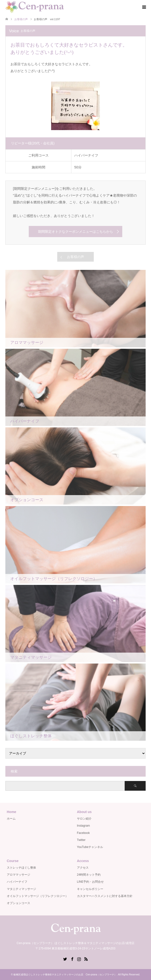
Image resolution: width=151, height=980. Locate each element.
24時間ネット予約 (89, 875)
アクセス (83, 868)
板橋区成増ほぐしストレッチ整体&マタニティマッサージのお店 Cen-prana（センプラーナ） (65, 975)
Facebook (83, 833)
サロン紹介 (84, 819)
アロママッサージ (19, 875)
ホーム (11, 819)
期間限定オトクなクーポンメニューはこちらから (75, 232)
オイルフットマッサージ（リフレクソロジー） (38, 896)
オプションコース (19, 903)
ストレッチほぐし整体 (21, 868)
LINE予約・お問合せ (90, 882)
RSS (86, 959)
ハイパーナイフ (17, 882)
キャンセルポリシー (90, 889)
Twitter (81, 840)
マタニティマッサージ (21, 889)
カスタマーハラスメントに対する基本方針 (105, 896)
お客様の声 (75, 257)
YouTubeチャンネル (90, 847)
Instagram (83, 826)
